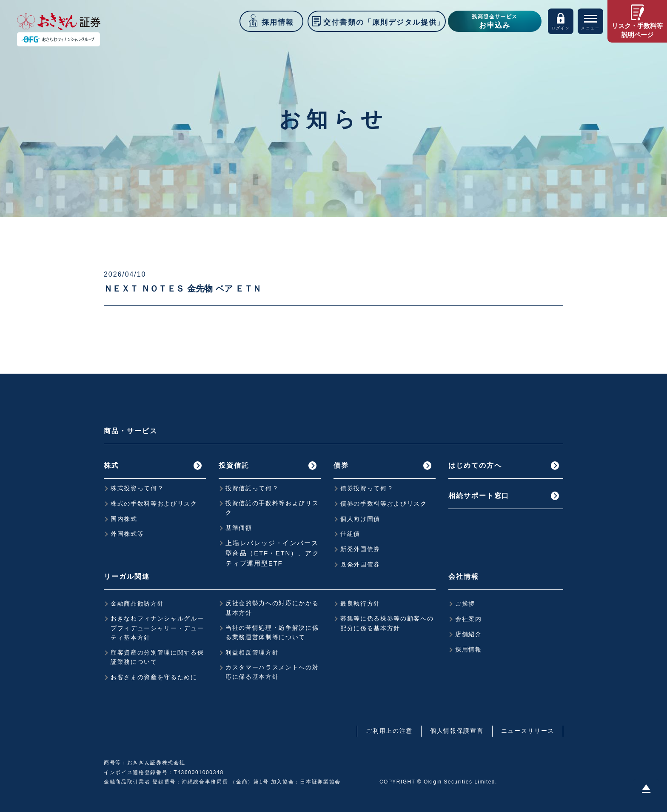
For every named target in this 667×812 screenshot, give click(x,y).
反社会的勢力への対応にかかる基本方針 (272, 608)
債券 (341, 465)
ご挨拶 (465, 603)
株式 (111, 465)
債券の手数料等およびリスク (384, 503)
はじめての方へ (475, 465)
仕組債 (350, 534)
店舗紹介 (469, 634)
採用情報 (469, 649)
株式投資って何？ (137, 488)
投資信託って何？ (252, 488)
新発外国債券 (360, 549)
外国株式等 (127, 534)
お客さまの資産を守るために (154, 677)
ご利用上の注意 (389, 731)
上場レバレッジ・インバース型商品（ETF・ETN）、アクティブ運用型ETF (272, 553)
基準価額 (239, 528)
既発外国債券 (360, 564)
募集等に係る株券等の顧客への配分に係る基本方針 (387, 623)
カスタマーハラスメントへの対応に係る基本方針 (272, 672)
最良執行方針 (360, 603)
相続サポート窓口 (479, 496)
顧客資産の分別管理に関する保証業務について (157, 657)
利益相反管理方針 (252, 652)
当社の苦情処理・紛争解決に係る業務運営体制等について (272, 632)
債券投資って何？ (367, 488)
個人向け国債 (360, 519)
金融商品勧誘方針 (137, 603)
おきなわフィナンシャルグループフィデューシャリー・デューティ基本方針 (157, 628)
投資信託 (234, 465)
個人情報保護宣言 (457, 731)
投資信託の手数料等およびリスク (272, 508)
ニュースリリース (528, 731)
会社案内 (469, 619)
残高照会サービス (495, 22)
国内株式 (124, 519)
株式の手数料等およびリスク (154, 503)
